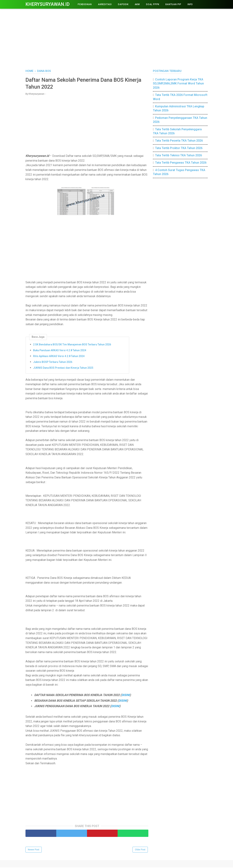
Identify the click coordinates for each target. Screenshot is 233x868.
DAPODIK (123, 4)
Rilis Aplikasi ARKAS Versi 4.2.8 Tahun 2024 (59, 356)
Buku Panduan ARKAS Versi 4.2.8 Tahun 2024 (60, 351)
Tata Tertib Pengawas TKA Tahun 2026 (181, 163)
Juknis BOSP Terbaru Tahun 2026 (53, 362)
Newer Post (34, 850)
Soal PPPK (153, 4)
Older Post (140, 850)
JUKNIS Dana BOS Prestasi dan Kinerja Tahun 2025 (63, 368)
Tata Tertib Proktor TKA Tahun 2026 (179, 148)
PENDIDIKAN (85, 4)
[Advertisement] (116, 38)
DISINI (126, 696)
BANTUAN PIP (173, 4)
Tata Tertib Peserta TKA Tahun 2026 (179, 141)
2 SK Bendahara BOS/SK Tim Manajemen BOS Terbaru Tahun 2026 (72, 345)
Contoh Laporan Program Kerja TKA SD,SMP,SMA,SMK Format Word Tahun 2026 (178, 84)
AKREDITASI (105, 4)
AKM (137, 4)
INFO (190, 4)
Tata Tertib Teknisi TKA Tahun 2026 (178, 155)
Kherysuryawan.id (48, 4)
